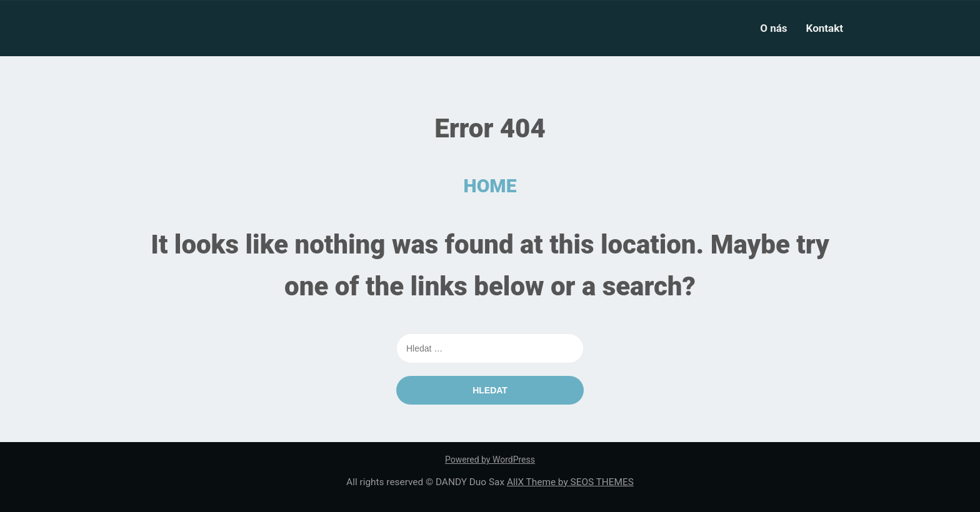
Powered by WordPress (490, 460)
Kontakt (825, 28)
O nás (773, 28)
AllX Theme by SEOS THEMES (570, 482)
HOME (490, 186)
